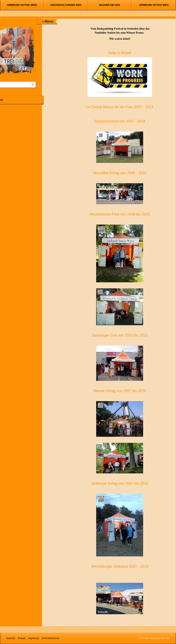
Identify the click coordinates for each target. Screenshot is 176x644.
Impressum (34, 638)
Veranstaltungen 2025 (66, 5)
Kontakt (22, 638)
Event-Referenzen (51, 638)
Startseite (11, 638)
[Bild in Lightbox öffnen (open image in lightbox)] (120, 77)
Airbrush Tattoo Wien (22, 5)
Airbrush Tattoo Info (154, 5)
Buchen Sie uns (110, 5)
